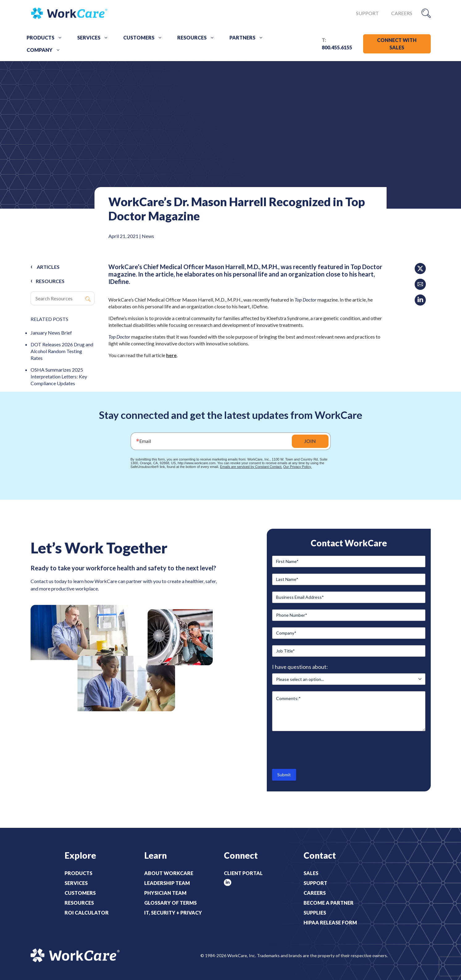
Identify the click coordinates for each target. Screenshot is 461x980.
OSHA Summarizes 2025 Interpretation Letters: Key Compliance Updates (59, 376)
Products (47, 38)
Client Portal (243, 873)
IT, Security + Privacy (173, 913)
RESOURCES (50, 281)
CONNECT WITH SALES (397, 44)
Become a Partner (329, 903)
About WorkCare (169, 873)
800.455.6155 (337, 47)
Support (367, 13)
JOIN (310, 441)
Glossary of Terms (170, 903)
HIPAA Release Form (330, 922)
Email (145, 441)
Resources (198, 38)
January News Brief (51, 333)
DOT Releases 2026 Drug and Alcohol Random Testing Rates (62, 351)
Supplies (315, 913)
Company (46, 50)
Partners (249, 38)
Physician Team (165, 893)
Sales (311, 873)
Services (95, 38)
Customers (145, 38)
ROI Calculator (87, 913)
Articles (48, 267)
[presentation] (319, 749)
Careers (402, 13)
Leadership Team (167, 883)
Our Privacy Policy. (297, 467)
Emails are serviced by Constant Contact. (251, 467)
